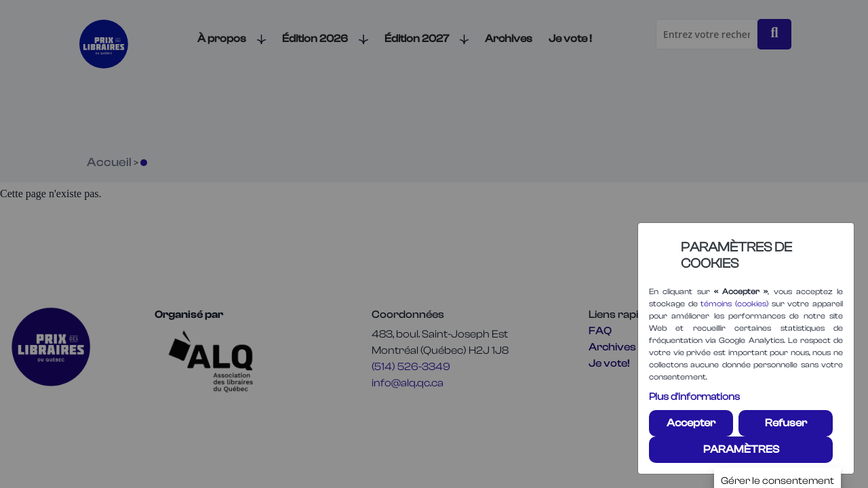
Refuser (786, 423)
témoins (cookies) (734, 304)
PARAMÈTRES (741, 449)
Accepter (691, 423)
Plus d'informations (694, 397)
